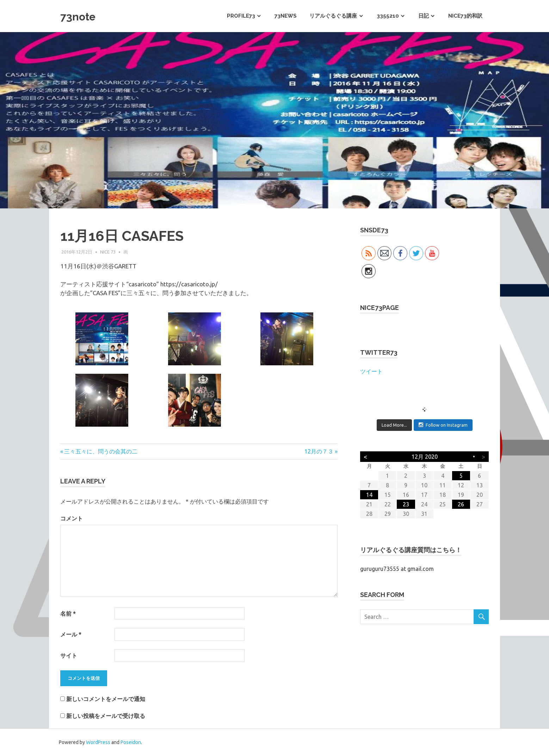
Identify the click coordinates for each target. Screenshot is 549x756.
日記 (424, 16)
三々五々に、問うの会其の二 (101, 451)
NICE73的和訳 (465, 16)
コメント (72, 518)
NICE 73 (108, 252)
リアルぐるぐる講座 (333, 16)
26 (461, 504)
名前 (68, 614)
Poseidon (131, 742)
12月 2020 (425, 457)
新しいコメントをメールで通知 (106, 699)
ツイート (371, 371)
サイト (69, 656)
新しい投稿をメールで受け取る (106, 716)
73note (82, 16)
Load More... (394, 425)
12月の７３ (319, 451)
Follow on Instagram (443, 425)
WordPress (98, 742)
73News (286, 16)
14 (369, 495)
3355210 (388, 16)
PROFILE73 (241, 16)
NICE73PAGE (380, 308)
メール (71, 634)
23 (406, 504)
